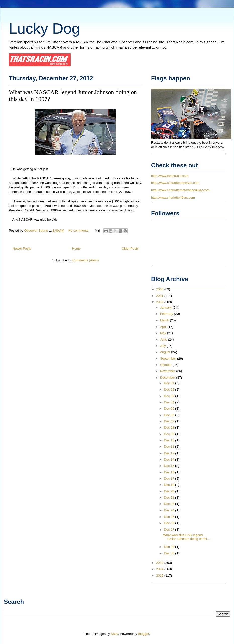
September (169, 359)
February (167, 314)
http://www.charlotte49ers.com (173, 197)
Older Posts (130, 249)
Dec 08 (170, 428)
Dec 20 (170, 491)
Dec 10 (170, 440)
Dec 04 (170, 402)
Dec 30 (170, 553)
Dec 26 (170, 523)
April (164, 327)
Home (76, 249)
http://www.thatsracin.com (170, 176)
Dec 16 (170, 472)
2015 (160, 576)
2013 (160, 563)
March (165, 320)
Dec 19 (170, 485)
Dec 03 (170, 396)
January (166, 308)
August (166, 352)
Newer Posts (22, 249)
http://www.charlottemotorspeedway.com (180, 190)
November (168, 371)
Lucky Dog (44, 28)
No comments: (79, 231)
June (164, 339)
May (164, 333)
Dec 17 (170, 478)
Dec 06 (170, 415)
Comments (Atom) (85, 260)
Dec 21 (170, 498)
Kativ (114, 634)
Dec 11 (170, 447)
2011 (160, 296)
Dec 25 (170, 517)
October (166, 365)
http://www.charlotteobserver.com (175, 183)
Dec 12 (170, 453)
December (168, 378)
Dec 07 (170, 421)
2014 (160, 569)
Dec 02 (170, 389)
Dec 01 (170, 383)
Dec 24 (170, 510)
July (164, 346)
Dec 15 (170, 466)
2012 (160, 302)
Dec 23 (170, 504)
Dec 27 (170, 529)
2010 (160, 289)
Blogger (143, 634)
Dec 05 (170, 408)
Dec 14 (170, 459)
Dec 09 (170, 434)
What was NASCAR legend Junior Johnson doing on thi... (186, 537)
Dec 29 (170, 547)
